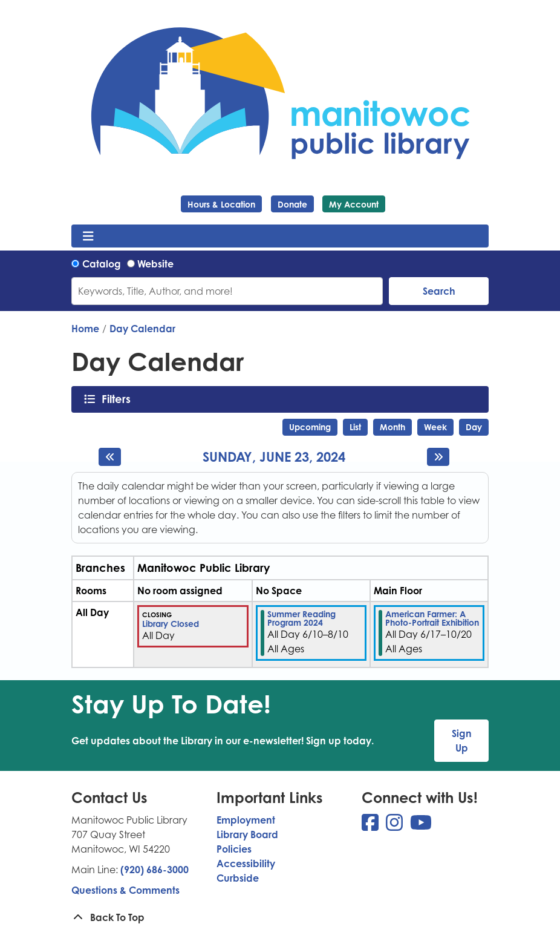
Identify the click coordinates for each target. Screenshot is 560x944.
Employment (246, 820)
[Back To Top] (280, 917)
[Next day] (438, 457)
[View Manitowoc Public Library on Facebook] (371, 826)
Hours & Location (221, 204)
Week (435, 427)
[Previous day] (110, 457)
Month (392, 427)
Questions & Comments (125, 890)
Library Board (247, 834)
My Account (354, 204)
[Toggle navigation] (88, 236)
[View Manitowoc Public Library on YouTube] (421, 826)
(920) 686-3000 (155, 870)
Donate (292, 204)
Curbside (238, 878)
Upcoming (310, 427)
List (355, 427)
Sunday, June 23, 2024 (274, 457)
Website (155, 264)
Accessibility (246, 864)
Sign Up (462, 741)
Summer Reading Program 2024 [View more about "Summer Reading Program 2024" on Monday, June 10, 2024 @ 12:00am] (301, 618)
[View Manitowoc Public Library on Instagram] (396, 826)
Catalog (102, 264)
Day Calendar (142, 329)
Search (439, 291)
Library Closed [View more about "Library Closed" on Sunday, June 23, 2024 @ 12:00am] (171, 624)
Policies (234, 849)
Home (85, 329)
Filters (119, 399)
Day (474, 427)
